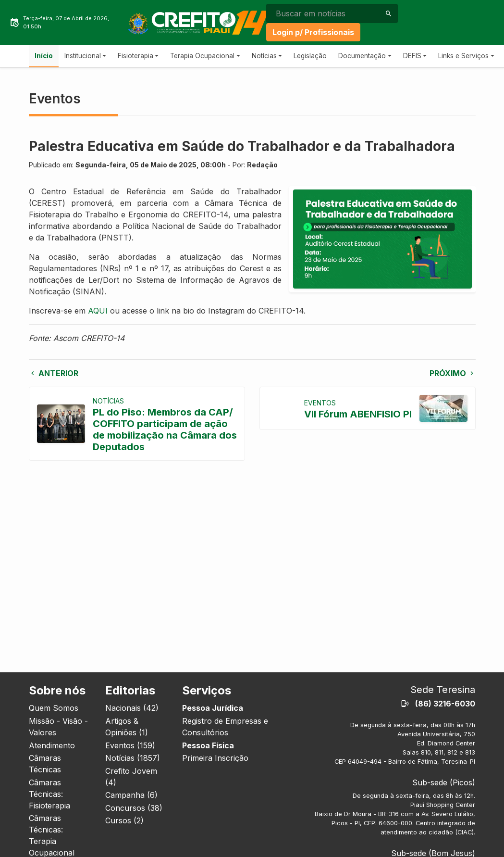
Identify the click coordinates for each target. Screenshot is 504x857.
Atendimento (52, 745)
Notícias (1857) (133, 758)
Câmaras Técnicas (45, 764)
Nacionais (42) (132, 708)
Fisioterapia (135, 56)
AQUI (98, 311)
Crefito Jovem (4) (131, 777)
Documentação (362, 56)
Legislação (310, 56)
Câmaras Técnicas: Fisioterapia (49, 794)
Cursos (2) (124, 820)
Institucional (83, 56)
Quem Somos (54, 708)
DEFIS (412, 56)
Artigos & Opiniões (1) (127, 727)
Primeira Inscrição (215, 758)
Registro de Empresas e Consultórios (225, 727)
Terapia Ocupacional (202, 56)
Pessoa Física (208, 745)
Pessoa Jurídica (213, 708)
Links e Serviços (463, 56)
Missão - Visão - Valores (58, 727)
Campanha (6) (131, 795)
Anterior (54, 373)
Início (44, 56)
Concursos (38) (134, 808)
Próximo (453, 373)
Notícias (264, 56)
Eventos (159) (130, 745)
